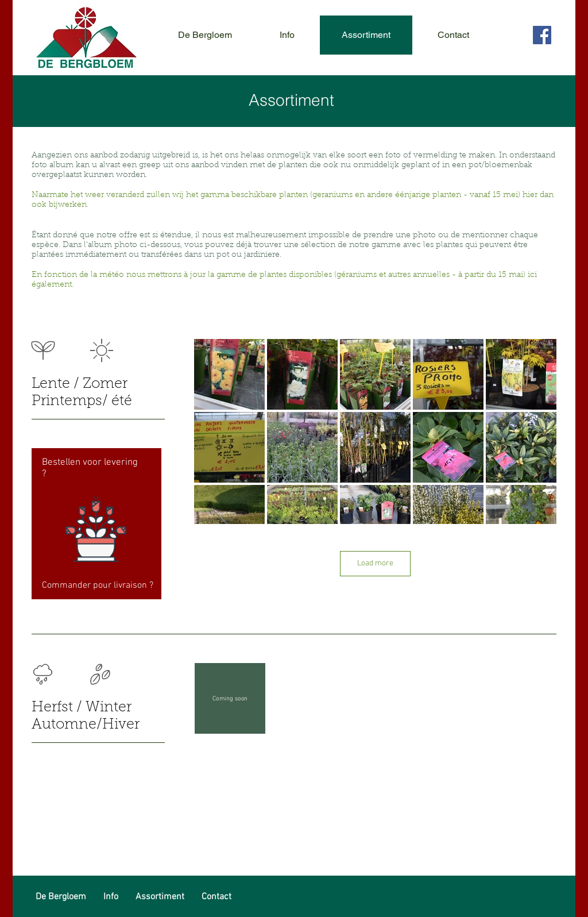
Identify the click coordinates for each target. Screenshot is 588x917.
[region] (96, 524)
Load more (375, 563)
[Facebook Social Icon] (542, 35)
